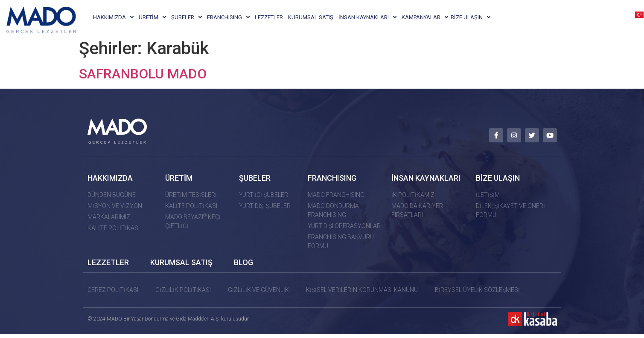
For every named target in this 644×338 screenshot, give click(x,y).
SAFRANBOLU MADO (143, 79)
